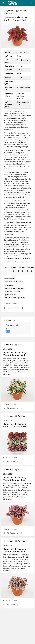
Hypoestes (9, 11)
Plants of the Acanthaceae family (14, 288)
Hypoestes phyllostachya (12, 291)
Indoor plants (18, 281)
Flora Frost (21, 11)
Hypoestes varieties (10, 295)
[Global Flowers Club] (13, 3)
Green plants (8, 281)
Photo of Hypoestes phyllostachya (15, 298)
